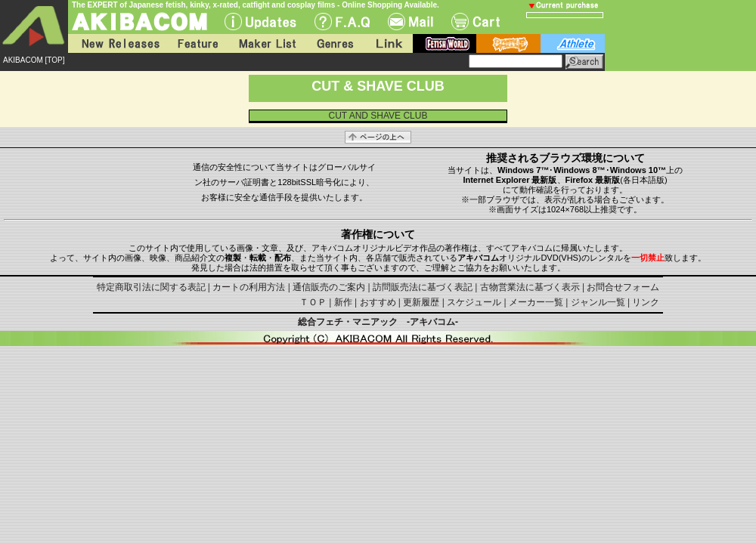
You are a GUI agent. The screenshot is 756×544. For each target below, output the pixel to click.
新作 (343, 302)
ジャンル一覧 (598, 302)
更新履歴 (421, 302)
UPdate (260, 22)
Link (388, 43)
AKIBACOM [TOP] (34, 60)
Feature (197, 43)
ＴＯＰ (313, 302)
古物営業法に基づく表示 (530, 287)
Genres (334, 43)
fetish (445, 43)
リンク (646, 302)
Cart (476, 22)
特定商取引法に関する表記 (151, 287)
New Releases (117, 43)
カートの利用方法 (249, 287)
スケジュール (474, 302)
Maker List (267, 43)
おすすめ (378, 302)
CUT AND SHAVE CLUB (378, 116)
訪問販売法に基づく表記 (423, 287)
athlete (573, 43)
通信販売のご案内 (329, 287)
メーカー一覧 (536, 302)
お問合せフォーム (623, 287)
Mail (411, 22)
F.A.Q (342, 22)
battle (508, 43)
